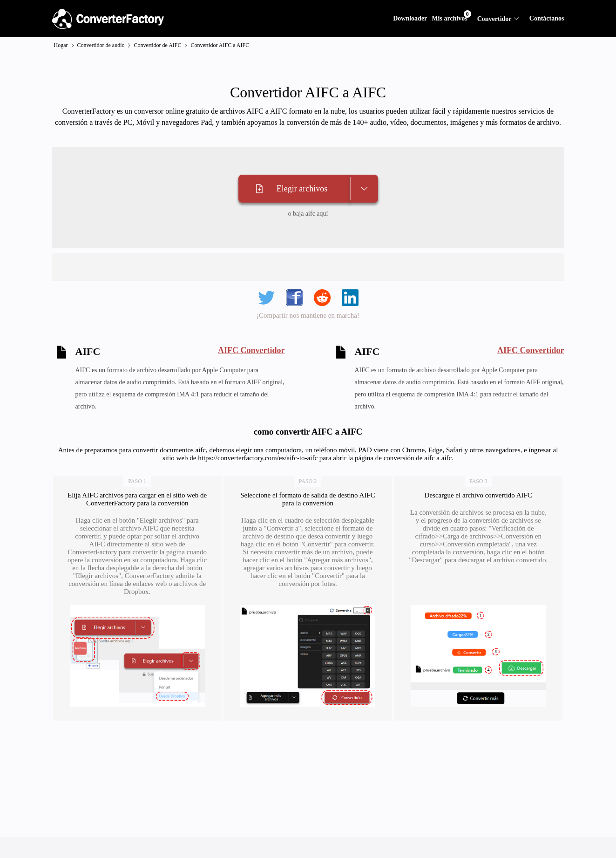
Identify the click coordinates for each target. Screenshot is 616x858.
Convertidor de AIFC (157, 45)
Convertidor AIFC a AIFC (220, 45)
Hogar (61, 45)
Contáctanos (547, 18)
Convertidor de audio (101, 45)
